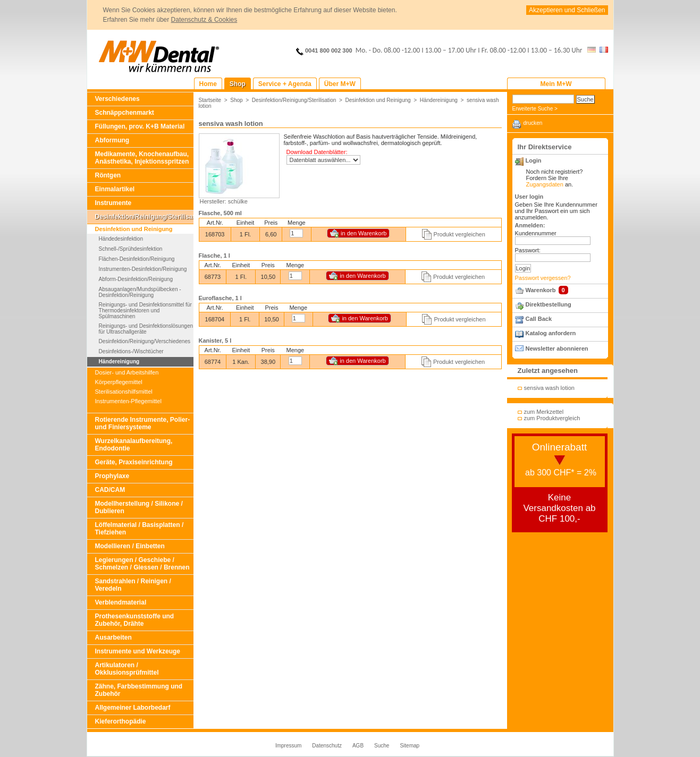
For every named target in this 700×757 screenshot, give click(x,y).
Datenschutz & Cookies (204, 20)
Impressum (288, 746)
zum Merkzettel (544, 412)
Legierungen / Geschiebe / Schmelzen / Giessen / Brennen (142, 564)
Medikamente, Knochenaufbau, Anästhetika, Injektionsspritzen (142, 158)
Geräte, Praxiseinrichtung (134, 462)
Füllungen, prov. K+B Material (140, 126)
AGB (358, 746)
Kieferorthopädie (121, 721)
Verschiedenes (117, 99)
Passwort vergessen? (543, 278)
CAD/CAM (110, 490)
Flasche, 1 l (214, 256)
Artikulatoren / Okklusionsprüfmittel (127, 669)
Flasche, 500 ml (220, 213)
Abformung (112, 140)
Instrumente (113, 203)
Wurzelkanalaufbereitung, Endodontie (134, 445)
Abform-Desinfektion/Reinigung (136, 279)
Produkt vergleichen (459, 234)
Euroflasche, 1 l (220, 298)
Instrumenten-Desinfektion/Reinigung (143, 269)
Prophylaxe (112, 476)
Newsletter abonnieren (557, 348)
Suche (382, 746)
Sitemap (410, 746)
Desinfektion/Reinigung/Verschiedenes (145, 341)
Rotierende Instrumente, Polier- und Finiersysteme (143, 423)
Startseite (210, 100)
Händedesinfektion (121, 239)
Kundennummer (536, 233)
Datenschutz (327, 746)
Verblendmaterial (121, 602)
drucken (533, 123)
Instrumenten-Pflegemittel (128, 401)
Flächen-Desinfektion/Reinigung (137, 259)
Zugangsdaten (545, 184)
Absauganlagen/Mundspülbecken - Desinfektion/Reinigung (140, 292)
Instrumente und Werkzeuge (138, 651)
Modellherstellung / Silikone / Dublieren (139, 507)
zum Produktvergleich (552, 418)
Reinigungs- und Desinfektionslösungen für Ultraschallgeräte (146, 329)
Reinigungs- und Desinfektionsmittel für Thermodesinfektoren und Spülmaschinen (145, 311)
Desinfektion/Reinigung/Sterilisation (144, 217)
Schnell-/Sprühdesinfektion (131, 249)
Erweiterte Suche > (535, 109)
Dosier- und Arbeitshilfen (127, 372)
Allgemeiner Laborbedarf (133, 708)
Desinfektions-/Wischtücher (131, 351)
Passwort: (528, 250)
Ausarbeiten (113, 637)
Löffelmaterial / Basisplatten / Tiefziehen (140, 529)
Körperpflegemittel (119, 382)
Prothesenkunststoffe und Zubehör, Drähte (135, 620)
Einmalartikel (115, 189)
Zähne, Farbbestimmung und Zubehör (139, 690)
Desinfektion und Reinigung (134, 229)
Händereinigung (119, 362)
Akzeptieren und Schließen (567, 10)
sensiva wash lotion (549, 388)
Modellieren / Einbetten (130, 546)
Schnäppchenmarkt (125, 113)
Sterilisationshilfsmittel (124, 392)
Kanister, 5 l (215, 341)
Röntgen (108, 175)
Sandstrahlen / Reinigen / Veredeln (133, 585)
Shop (237, 100)
